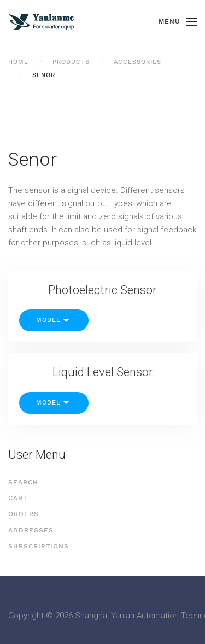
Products (71, 62)
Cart (18, 498)
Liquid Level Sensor (103, 372)
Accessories (137, 62)
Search (23, 482)
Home (18, 62)
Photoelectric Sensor (102, 290)
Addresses (31, 530)
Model (54, 321)
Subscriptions (39, 546)
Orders (24, 514)
